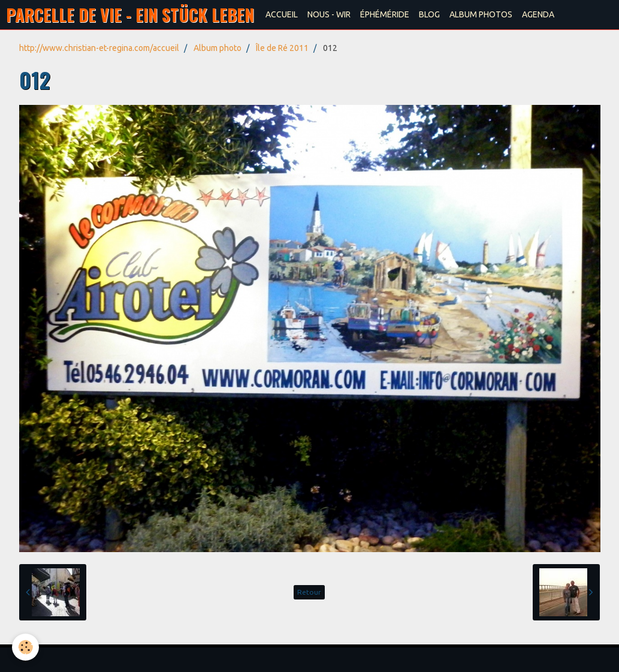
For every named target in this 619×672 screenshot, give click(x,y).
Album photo (218, 48)
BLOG (429, 14)
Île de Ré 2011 (282, 48)
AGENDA (538, 14)
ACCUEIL (282, 14)
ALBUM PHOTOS (481, 14)
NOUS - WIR (329, 14)
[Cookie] (25, 647)
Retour (309, 592)
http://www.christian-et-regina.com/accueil (99, 48)
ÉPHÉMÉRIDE (385, 14)
